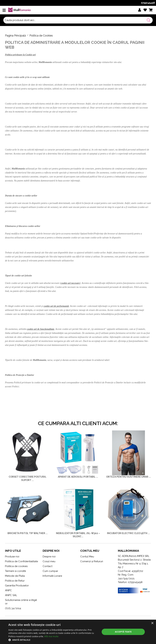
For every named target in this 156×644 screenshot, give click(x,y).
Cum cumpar (50, 571)
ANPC (8, 590)
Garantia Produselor (17, 586)
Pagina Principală (15, 36)
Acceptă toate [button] (123, 632)
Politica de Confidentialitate (21, 561)
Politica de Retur (15, 581)
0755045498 (148, 3)
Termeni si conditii (15, 571)
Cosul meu (49, 561)
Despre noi (49, 557)
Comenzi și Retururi (92, 561)
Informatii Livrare (52, 576)
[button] (53, 640)
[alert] (78, 632)
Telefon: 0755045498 (130, 582)
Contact (47, 566)
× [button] (152, 623)
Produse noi (12, 557)
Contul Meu (87, 557)
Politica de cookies (16, 566)
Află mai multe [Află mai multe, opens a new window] (51, 636)
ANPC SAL (11, 595)
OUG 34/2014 (13, 608)
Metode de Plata (15, 576)
